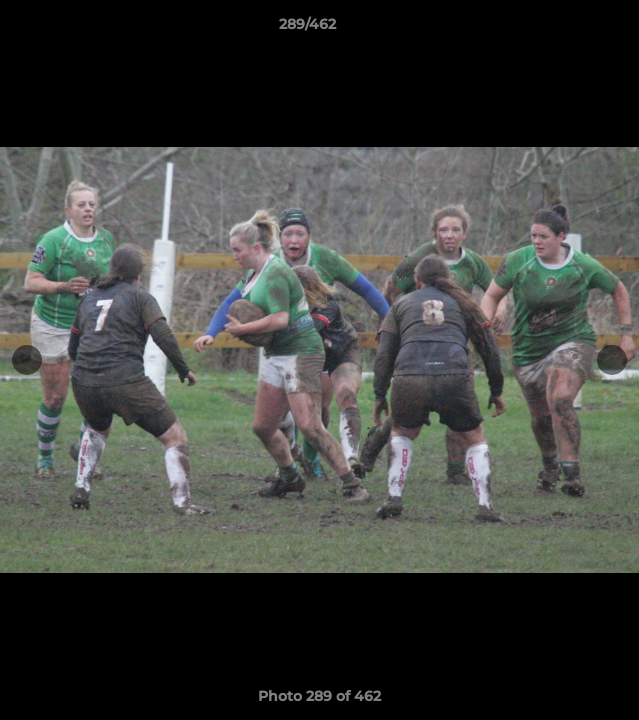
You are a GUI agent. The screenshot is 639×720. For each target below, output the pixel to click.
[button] (567, 29)
